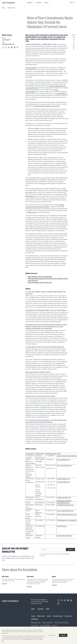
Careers (49, 616)
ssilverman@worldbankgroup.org (67, 514)
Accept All (63, 635)
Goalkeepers (35, 619)
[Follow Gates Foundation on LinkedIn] (9, 47)
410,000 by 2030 (31, 212)
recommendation (61, 93)
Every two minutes (31, 68)
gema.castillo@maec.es (64, 460)
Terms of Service (66, 553)
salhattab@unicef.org (63, 502)
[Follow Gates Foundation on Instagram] (12, 47)
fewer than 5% (30, 196)
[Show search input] (72, 3)
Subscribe (70, 550)
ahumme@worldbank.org (64, 536)
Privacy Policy (60, 553)
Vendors (55, 625)
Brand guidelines (46, 625)
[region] (39, 635)
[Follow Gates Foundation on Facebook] (6, 47)
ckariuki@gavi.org (62, 520)
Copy (74, 49)
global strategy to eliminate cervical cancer (47, 106)
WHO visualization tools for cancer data (40, 282)
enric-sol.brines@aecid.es (64, 465)
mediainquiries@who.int (64, 501)
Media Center (11, 8)
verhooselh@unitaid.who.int (65, 511)
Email (74, 37)
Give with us (68, 616)
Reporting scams (36, 622)
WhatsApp (74, 47)
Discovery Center (58, 616)
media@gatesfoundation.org (65, 505)
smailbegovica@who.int (64, 497)
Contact (33, 616)
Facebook (74, 42)
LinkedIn (74, 45)
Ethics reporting (47, 622)
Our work (41, 609)
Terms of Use (35, 625)
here (43, 183)
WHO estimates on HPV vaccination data (40, 277)
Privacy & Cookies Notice (61, 622)
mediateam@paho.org (63, 479)
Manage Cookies (52, 635)
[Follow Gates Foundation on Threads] (17, 47)
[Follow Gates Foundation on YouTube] (15, 47)
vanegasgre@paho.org (63, 482)
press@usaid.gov (62, 526)
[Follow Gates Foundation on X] (3, 47)
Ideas (4, 8)
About (33, 609)
